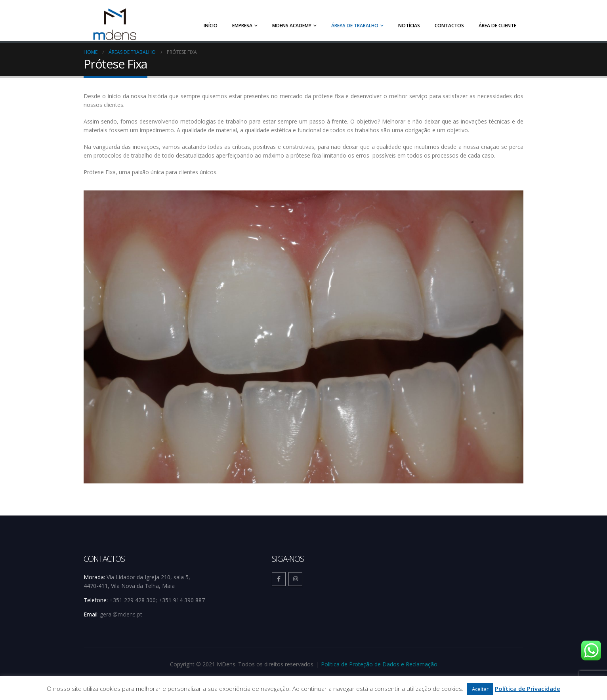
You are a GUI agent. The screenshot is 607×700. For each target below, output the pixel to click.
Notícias (409, 26)
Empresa (242, 26)
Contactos (449, 26)
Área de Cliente (497, 26)
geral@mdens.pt (121, 612)
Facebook (279, 577)
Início (211, 26)
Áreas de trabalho (355, 26)
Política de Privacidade (528, 689)
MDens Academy (292, 26)
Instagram (295, 577)
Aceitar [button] (480, 689)
